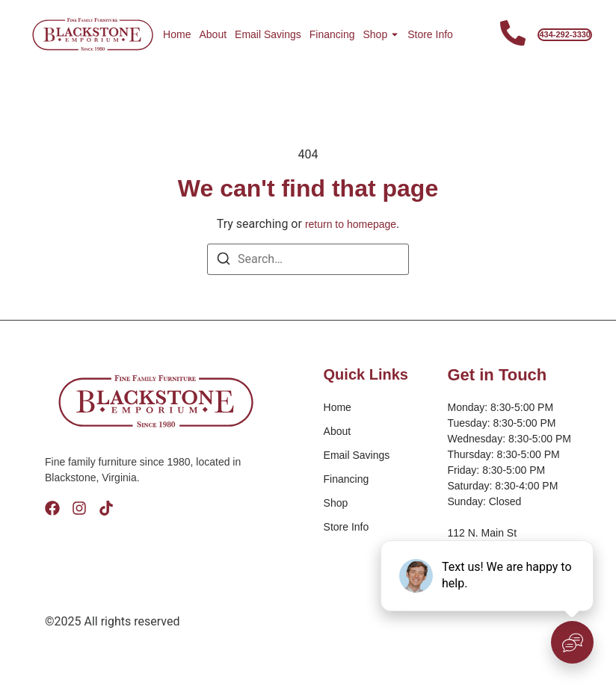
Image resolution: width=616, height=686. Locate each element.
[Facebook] (52, 508)
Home (177, 34)
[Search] (224, 261)
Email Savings (268, 34)
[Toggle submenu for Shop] (393, 35)
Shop (375, 34)
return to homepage (351, 224)
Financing (332, 34)
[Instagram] (79, 508)
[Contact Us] (513, 35)
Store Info (430, 34)
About (213, 34)
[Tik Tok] (106, 508)
